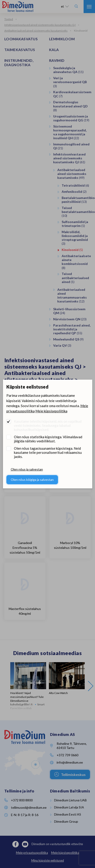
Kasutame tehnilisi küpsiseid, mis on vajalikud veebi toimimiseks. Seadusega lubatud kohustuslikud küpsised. (48, 425)
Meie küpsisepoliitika (51, 411)
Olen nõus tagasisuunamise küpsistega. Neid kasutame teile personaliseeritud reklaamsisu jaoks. (48, 452)
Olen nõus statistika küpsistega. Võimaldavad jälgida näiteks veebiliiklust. (48, 439)
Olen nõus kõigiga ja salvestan (32, 480)
